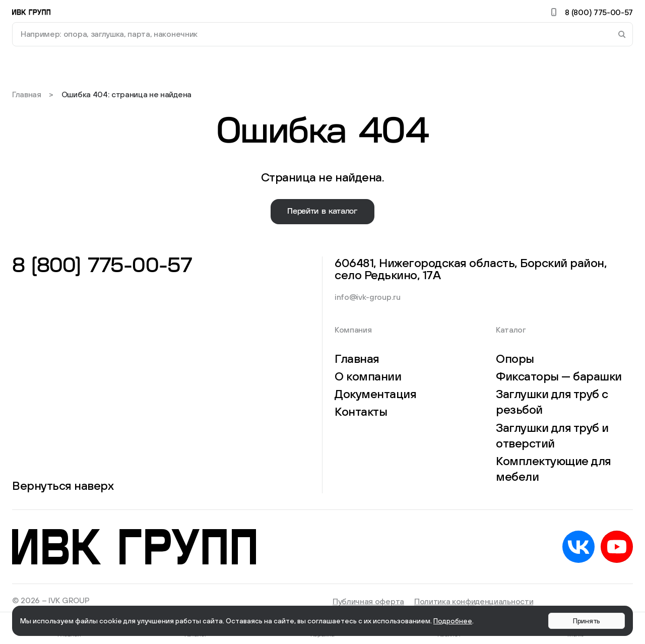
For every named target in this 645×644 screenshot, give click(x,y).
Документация (375, 394)
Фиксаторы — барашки (559, 376)
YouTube (617, 547)
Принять (587, 621)
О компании (368, 376)
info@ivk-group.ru (368, 297)
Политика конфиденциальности (474, 601)
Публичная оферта (368, 601)
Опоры (515, 358)
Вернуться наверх (63, 485)
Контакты (361, 411)
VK (578, 547)
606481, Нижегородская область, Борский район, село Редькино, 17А (473, 269)
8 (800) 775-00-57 (590, 12)
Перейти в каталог (322, 211)
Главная (27, 94)
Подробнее (453, 621)
